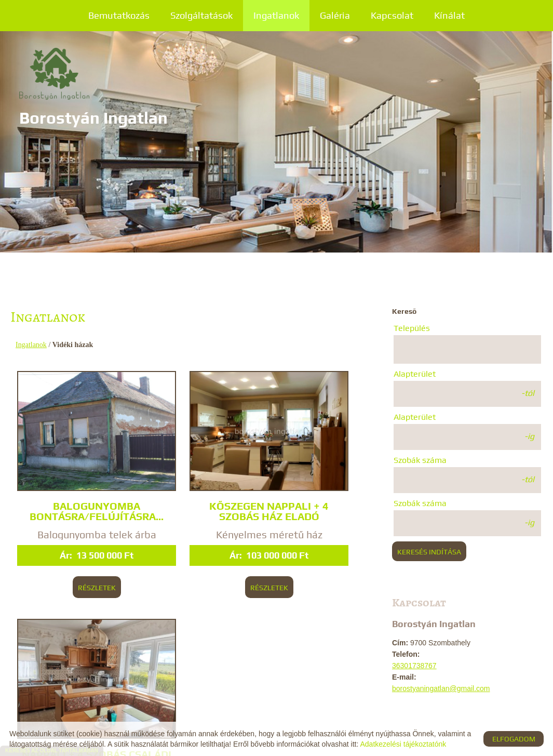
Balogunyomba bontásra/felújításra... (78, 479)
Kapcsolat (392, 15)
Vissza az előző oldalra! (80, 663)
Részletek (78, 565)
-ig (529, 436)
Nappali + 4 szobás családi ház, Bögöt (308, 473)
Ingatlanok (276, 15)
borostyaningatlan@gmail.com (441, 688)
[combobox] (467, 349)
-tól (528, 393)
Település (412, 328)
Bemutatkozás (119, 15)
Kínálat (449, 15)
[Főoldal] (100, 78)
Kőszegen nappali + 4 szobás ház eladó (189, 473)
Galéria (335, 15)
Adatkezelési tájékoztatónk (403, 744)
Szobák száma (420, 460)
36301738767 (414, 666)
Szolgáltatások (201, 15)
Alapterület (415, 374)
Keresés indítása (429, 552)
